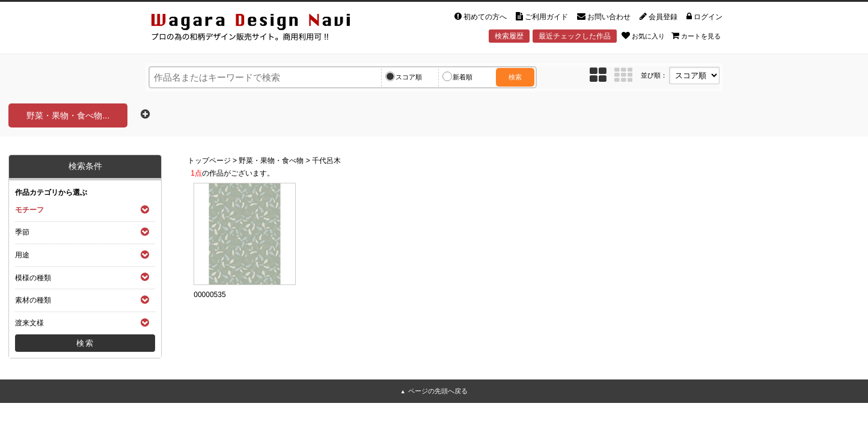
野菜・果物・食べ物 (271, 161)
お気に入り (643, 35)
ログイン (704, 17)
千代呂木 (326, 161)
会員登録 (659, 17)
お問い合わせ (604, 17)
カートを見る (696, 35)
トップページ (209, 161)
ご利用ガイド (542, 17)
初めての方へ (481, 17)
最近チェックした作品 (575, 36)
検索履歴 (509, 36)
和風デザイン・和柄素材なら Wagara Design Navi (261, 29)
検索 (515, 77)
